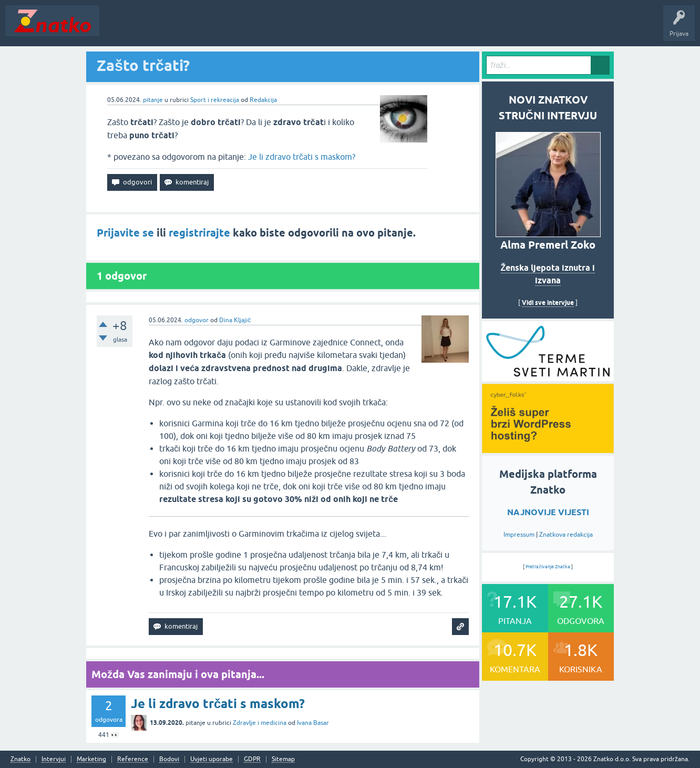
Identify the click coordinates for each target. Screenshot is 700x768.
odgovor (197, 320)
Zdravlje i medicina (260, 723)
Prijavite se (125, 233)
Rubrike (206, 28)
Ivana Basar (313, 723)
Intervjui (54, 759)
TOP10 (338, 28)
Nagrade (371, 28)
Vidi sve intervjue (548, 303)
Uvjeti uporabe (212, 759)
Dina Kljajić (235, 320)
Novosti (117, 28)
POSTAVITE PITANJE (259, 28)
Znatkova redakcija (566, 535)
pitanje (153, 100)
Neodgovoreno (162, 28)
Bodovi (169, 759)
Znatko (20, 759)
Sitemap (283, 759)
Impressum (519, 535)
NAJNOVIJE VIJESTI (548, 512)
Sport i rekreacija (215, 100)
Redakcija (263, 100)
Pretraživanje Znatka (548, 567)
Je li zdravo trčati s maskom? (302, 157)
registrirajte (199, 233)
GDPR (252, 759)
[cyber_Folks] (548, 377)
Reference (133, 759)
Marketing (91, 759)
